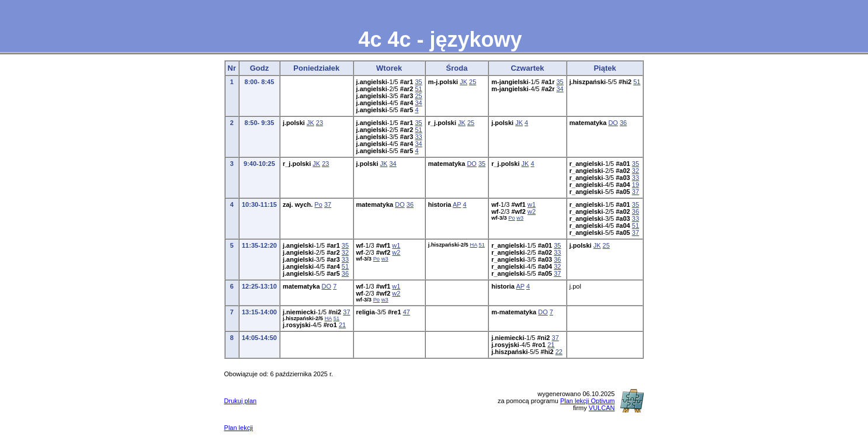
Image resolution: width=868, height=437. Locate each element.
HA (473, 245)
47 (407, 312)
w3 (520, 218)
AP (457, 204)
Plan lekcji (239, 428)
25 (418, 96)
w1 (532, 204)
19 (636, 185)
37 (636, 192)
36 (623, 123)
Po (318, 204)
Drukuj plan (241, 401)
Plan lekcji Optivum (588, 401)
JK (463, 82)
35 (418, 82)
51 (418, 89)
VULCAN (602, 408)
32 (636, 171)
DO (613, 123)
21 (342, 325)
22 (559, 352)
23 (320, 123)
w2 (532, 211)
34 (418, 103)
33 (418, 137)
